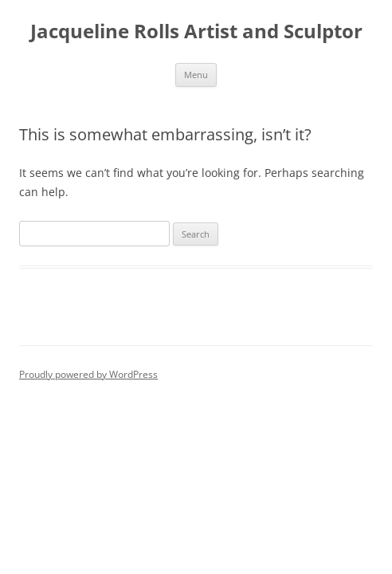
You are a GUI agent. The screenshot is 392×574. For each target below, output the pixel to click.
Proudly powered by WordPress (88, 374)
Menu (196, 75)
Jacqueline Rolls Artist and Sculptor (196, 31)
